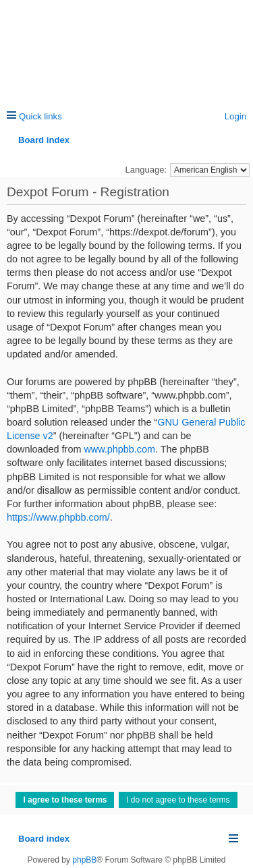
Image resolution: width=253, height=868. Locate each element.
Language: (146, 170)
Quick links (40, 116)
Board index (44, 839)
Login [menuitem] (235, 116)
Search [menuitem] (241, 140)
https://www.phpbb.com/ (58, 517)
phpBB (84, 860)
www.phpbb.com (119, 449)
